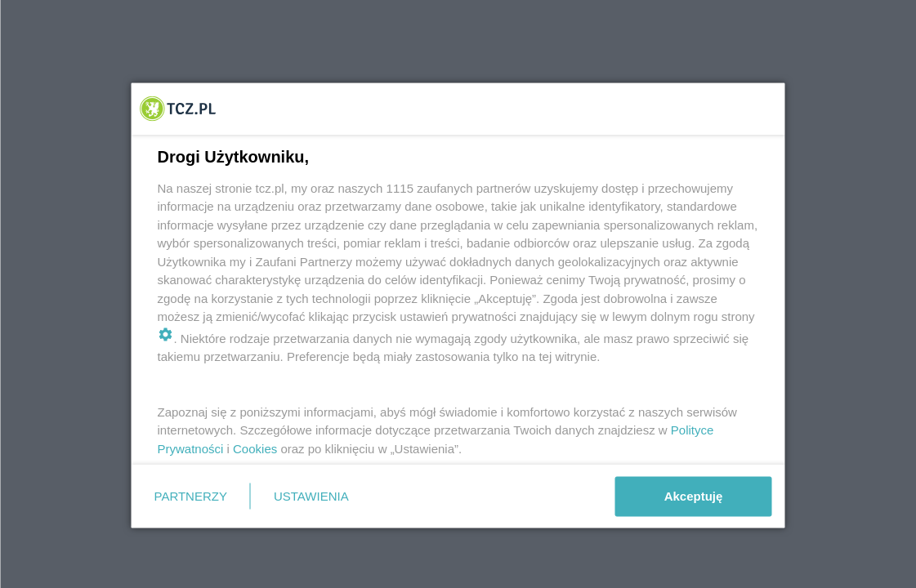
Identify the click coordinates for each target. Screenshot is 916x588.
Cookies (255, 448)
